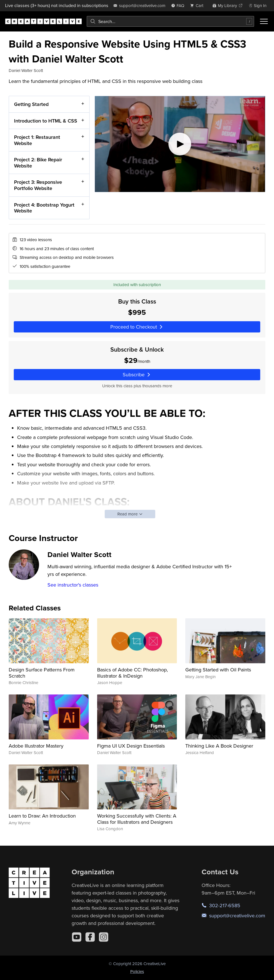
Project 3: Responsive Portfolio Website (38, 185)
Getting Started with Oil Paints (218, 670)
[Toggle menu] (264, 21)
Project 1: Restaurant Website (37, 140)
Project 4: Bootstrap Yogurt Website (44, 208)
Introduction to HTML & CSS (46, 121)
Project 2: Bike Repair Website (38, 163)
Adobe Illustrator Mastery (36, 746)
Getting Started (31, 104)
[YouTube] (77, 937)
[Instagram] (104, 937)
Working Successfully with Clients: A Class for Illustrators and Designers (137, 819)
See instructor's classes (73, 585)
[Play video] (180, 144)
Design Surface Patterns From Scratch (42, 673)
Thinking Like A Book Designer (219, 746)
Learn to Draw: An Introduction (42, 816)
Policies (137, 971)
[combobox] (170, 21)
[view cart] (198, 5)
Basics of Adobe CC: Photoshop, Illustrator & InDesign (133, 673)
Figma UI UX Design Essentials (131, 746)
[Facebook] (90, 937)
